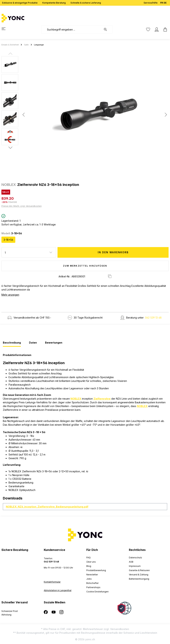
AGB (131, 562)
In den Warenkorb (113, 252)
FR (162, 2)
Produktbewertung (96, 570)
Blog (89, 566)
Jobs (89, 579)
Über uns (91, 562)
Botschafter (92, 583)
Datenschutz (135, 558)
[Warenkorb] (164, 29)
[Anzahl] (29, 252)
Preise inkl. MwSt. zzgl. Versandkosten (22, 206)
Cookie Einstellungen (97, 592)
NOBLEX (76, 399)
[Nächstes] (166, 115)
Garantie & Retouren (139, 570)
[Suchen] (107, 29)
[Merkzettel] (148, 29)
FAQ (88, 558)
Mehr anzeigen (10, 295)
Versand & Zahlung (139, 575)
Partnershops (93, 587)
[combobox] (72, 29)
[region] (85, 115)
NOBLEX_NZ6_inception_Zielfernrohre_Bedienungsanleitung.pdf (47, 507)
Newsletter (92, 575)
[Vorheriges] (23, 115)
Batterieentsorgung (139, 579)
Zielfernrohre (102, 399)
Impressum (135, 566)
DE (165, 2)
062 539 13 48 (153, 318)
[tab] (12, 343)
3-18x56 (8, 240)
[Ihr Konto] (157, 29)
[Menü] (6, 29)
